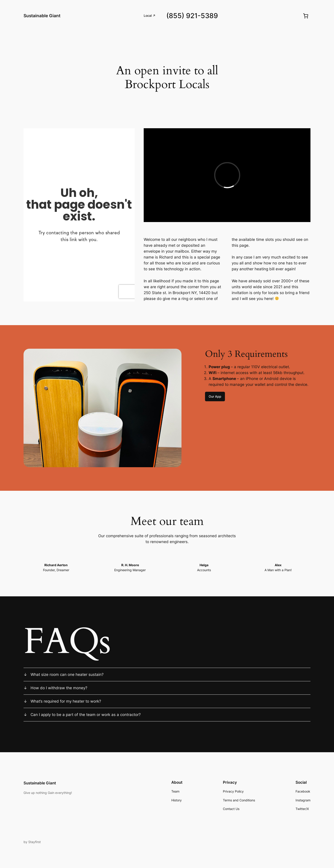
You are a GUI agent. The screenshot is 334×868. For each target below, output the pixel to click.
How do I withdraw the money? (59, 688)
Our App (215, 396)
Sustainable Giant (42, 16)
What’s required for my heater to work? (66, 701)
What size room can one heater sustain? (67, 675)
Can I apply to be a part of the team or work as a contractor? (86, 715)
